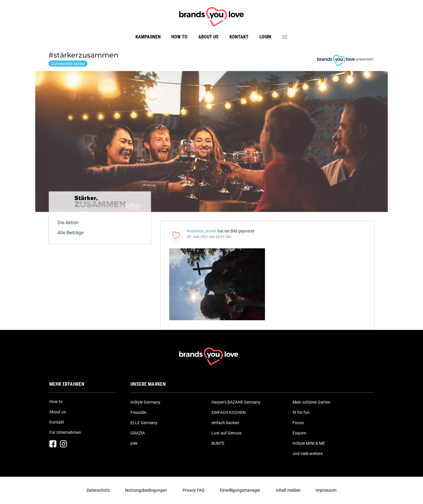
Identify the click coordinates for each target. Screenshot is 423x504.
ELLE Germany (144, 423)
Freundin (139, 412)
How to (179, 37)
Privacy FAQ (193, 490)
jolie (134, 443)
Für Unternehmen (65, 432)
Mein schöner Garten (312, 402)
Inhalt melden (288, 490)
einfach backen (225, 423)
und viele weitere (308, 454)
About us (208, 37)
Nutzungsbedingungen (146, 490)
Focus (298, 423)
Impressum (326, 490)
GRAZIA (138, 433)
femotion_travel (202, 231)
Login (265, 37)
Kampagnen (148, 37)
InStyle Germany (145, 402)
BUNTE (218, 443)
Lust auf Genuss (226, 433)
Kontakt (239, 37)
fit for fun (301, 412)
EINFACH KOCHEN (229, 412)
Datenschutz (98, 490)
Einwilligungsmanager (240, 490)
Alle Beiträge (70, 233)
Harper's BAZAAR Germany (236, 402)
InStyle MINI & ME (309, 443)
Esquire (299, 433)
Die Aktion (68, 223)
